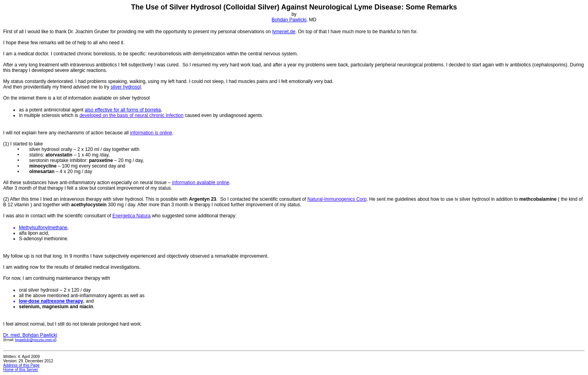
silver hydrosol (126, 87)
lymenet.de (284, 32)
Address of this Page (21, 365)
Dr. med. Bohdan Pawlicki (30, 335)
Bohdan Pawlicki (289, 20)
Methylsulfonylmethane (43, 228)
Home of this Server (21, 370)
